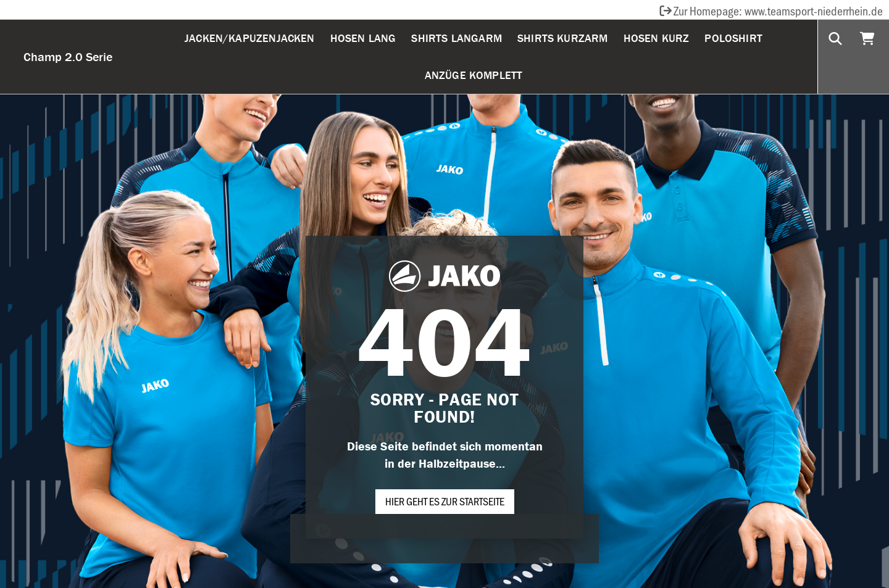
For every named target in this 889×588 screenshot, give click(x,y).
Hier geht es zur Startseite (445, 501)
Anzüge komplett (474, 75)
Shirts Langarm (457, 38)
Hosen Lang (363, 38)
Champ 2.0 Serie (68, 56)
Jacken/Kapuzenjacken (250, 38)
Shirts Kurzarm (563, 38)
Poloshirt (733, 38)
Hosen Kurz (657, 38)
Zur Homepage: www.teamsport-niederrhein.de (770, 10)
